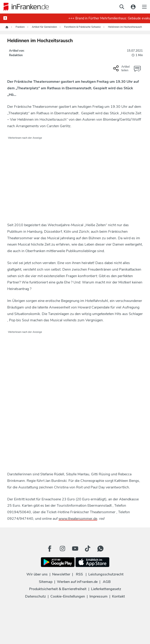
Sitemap (46, 582)
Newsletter (61, 574)
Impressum (98, 596)
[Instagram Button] (62, 549)
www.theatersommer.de (78, 519)
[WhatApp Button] (100, 549)
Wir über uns (37, 574)
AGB (107, 582)
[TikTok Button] (88, 549)
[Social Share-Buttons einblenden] (122, 70)
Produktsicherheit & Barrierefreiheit (58, 589)
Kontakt (118, 596)
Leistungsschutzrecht (106, 574)
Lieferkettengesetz (106, 589)
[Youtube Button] (75, 549)
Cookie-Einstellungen (68, 596)
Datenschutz (35, 596)
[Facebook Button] (50, 549)
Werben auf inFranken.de (77, 582)
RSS (79, 574)
